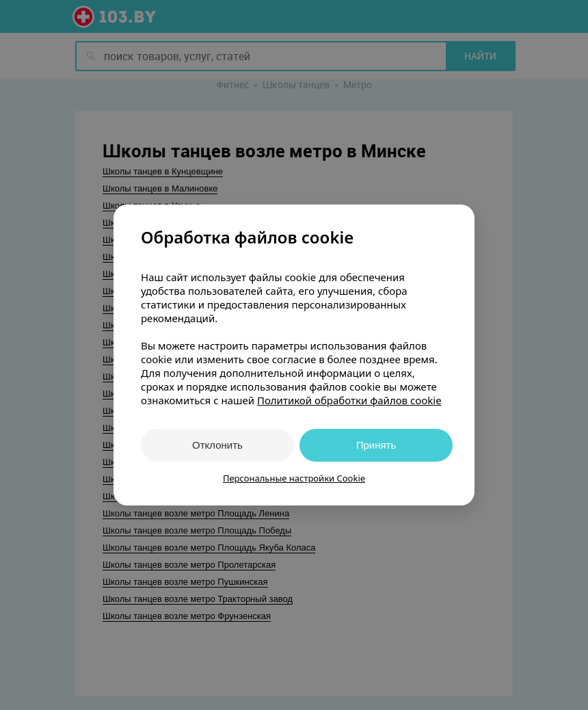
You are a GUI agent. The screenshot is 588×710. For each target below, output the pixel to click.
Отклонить (217, 445)
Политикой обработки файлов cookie (349, 400)
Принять (376, 445)
